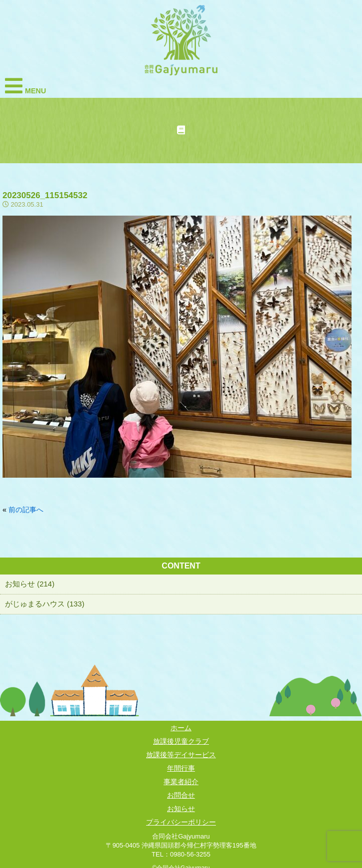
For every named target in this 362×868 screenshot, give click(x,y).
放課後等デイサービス (181, 755)
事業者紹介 (181, 782)
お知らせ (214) (30, 584)
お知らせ (181, 809)
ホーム (181, 728)
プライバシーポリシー (181, 822)
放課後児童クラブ (181, 741)
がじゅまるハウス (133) (45, 604)
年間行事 (181, 768)
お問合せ (181, 795)
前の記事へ (26, 510)
